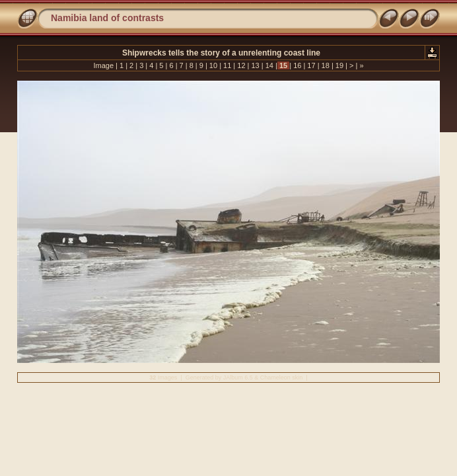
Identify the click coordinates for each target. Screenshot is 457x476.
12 (241, 65)
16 (297, 65)
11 (227, 65)
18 (326, 65)
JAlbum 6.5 (238, 377)
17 (311, 65)
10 (213, 65)
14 (269, 65)
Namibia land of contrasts (107, 18)
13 (255, 65)
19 (339, 65)
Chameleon (275, 377)
